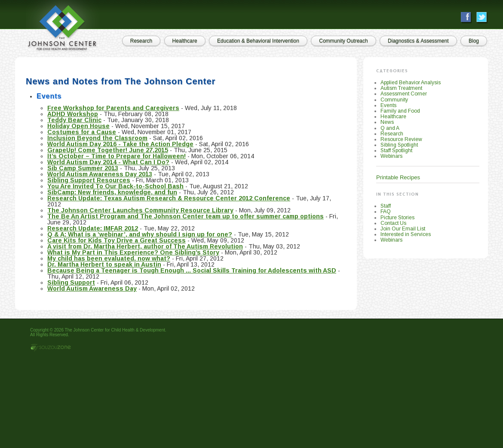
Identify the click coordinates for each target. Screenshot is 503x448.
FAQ (386, 212)
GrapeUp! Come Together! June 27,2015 (108, 150)
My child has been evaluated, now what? (109, 258)
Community (394, 100)
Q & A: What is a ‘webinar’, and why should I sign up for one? (140, 234)
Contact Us (393, 223)
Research (141, 41)
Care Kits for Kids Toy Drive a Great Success (117, 240)
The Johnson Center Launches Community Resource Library (140, 210)
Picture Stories (397, 218)
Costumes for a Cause (82, 132)
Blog (474, 41)
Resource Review (401, 139)
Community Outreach (343, 41)
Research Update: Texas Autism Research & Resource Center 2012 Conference (169, 198)
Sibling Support (71, 282)
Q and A (390, 128)
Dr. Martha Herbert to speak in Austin (104, 264)
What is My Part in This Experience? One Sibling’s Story (133, 252)
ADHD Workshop (73, 114)
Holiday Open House (78, 126)
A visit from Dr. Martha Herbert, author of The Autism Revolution (145, 246)
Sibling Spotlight (399, 145)
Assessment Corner (404, 94)
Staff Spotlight (396, 150)
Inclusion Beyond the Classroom (97, 138)
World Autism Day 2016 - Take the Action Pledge (120, 144)
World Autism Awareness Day (92, 288)
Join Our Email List (403, 229)
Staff (386, 206)
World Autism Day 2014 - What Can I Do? (108, 162)
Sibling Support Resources (89, 180)
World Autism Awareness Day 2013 (100, 174)
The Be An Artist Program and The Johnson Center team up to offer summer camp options (186, 216)
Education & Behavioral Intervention (258, 41)
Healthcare (185, 41)
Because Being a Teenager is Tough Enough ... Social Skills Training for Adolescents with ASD (192, 270)
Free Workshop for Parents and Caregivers (113, 108)
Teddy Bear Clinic (74, 120)
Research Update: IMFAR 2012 (93, 228)
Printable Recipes (398, 177)
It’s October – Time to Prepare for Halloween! (117, 156)
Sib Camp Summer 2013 (83, 168)
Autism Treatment (401, 88)
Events (388, 105)
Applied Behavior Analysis (411, 83)
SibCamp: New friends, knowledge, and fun (112, 192)
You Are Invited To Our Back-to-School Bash (115, 186)
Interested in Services (406, 234)
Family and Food (400, 111)
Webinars (391, 156)
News (387, 122)
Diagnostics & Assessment (418, 41)
